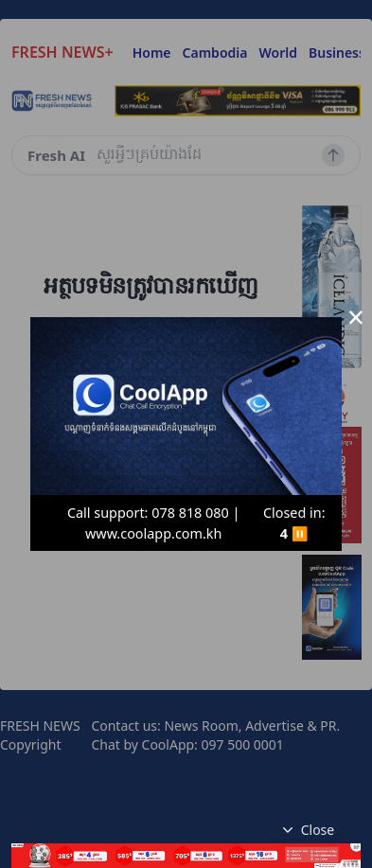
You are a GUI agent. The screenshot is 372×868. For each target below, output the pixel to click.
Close (307, 830)
